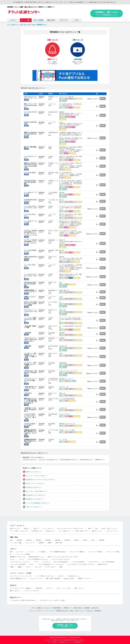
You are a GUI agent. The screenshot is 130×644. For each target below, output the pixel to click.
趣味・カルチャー (15, 591)
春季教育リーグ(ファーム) (17, 557)
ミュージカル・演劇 (16, 543)
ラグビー (32, 564)
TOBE (89, 529)
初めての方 (51, 20)
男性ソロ (27, 529)
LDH (96, 529)
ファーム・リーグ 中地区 (95, 552)
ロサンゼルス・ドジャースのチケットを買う (53, 600)
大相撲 (12, 567)
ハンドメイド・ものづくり (32, 591)
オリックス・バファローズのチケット (37, 476)
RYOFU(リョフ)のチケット (30, 460)
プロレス (28, 567)
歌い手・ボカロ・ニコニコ (109, 529)
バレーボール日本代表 (78, 562)
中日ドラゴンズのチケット (34, 507)
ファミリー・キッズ (36, 579)
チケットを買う (26, 20)
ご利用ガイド (67, 608)
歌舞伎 (50, 543)
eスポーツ (61, 576)
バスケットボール (93, 562)
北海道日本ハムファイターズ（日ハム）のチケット (41, 480)
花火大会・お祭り (69, 579)
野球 (11, 552)
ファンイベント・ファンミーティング (21, 576)
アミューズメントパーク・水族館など (21, 588)
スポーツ (13, 549)
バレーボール (46, 562)
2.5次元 (85, 540)
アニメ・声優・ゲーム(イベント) (45, 576)
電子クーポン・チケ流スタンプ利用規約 (88, 611)
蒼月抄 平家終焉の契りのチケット (69, 460)
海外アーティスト (97, 531)
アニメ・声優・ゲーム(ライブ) (19, 531)
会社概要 (87, 608)
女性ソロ (36, 529)
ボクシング (38, 567)
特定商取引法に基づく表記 (64, 611)
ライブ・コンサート (17, 526)
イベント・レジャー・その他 (20, 573)
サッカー (12, 559)
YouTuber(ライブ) (36, 531)
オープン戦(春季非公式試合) (57, 552)
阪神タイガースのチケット (34, 472)
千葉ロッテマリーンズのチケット (36, 484)
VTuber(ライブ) (50, 531)
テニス (36, 562)
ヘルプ (76, 20)
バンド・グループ (48, 529)
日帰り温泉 (39, 588)
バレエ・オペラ (30, 543)
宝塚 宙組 (58, 540)
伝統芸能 (41, 543)
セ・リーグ (20, 552)
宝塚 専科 (67, 540)
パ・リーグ (30, 552)
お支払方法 (95, 608)
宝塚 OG (76, 540)
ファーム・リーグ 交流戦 (22, 554)
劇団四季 (102, 540)
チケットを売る (38, 20)
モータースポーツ (51, 567)
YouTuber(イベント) (74, 576)
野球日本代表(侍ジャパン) (36, 557)
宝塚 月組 (29, 540)
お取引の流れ (77, 608)
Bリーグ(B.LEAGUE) (108, 562)
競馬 (61, 567)
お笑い (93, 540)
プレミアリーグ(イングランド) (60, 559)
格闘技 (20, 567)
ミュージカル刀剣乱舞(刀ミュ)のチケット (38, 503)
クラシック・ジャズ (112, 531)
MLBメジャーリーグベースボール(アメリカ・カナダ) (63, 557)
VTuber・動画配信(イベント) (18, 579)
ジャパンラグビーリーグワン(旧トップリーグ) (80, 564)
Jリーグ (21, 559)
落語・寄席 (59, 543)
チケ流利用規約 (56, 608)
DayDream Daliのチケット (86, 460)
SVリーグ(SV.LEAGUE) (61, 562)
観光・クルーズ (79, 588)
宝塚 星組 (48, 540)
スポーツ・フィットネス (63, 588)
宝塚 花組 (19, 540)
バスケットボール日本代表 (18, 564)
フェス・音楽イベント (65, 531)
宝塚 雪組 (38, 540)
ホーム (13, 20)
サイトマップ (50, 611)
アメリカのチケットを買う (18, 600)
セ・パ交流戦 (41, 552)
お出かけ (13, 585)
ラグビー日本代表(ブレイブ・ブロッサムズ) (51, 564)
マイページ (64, 20)
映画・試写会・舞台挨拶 (53, 579)
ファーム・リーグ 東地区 (77, 552)
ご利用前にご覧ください (107, 13)
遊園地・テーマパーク (84, 579)
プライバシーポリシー (36, 611)
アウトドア (49, 588)
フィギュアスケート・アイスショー (20, 562)
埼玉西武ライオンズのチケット (35, 499)
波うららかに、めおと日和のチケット (49, 460)
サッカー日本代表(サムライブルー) (38, 559)
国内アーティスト (15, 529)
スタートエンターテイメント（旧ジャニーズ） (70, 529)
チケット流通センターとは (40, 608)
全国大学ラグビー (103, 564)
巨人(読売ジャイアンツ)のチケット (36, 495)
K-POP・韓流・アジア (82, 531)
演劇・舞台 (14, 537)
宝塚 (11, 540)
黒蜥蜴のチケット (100, 460)
